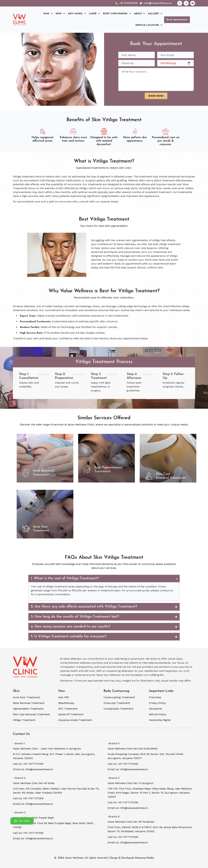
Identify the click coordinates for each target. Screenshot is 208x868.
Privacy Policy (157, 703)
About (140, 14)
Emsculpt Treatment (117, 703)
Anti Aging (77, 14)
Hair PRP (64, 697)
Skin (60, 14)
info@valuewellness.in (156, 3)
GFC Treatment (68, 709)
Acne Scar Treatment (26, 697)
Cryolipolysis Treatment (118, 709)
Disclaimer (156, 709)
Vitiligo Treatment (24, 720)
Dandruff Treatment (71, 714)
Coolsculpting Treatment (119, 697)
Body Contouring (117, 14)
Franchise (155, 697)
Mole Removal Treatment (29, 703)
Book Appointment (177, 20)
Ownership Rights (160, 720)
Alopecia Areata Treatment (75, 720)
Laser (95, 14)
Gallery (155, 14)
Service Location (149, 25)
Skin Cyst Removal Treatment (31, 714)
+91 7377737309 (126, 3)
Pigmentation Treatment (28, 709)
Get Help (22, 821)
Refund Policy (157, 714)
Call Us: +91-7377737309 (28, 764)
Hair (48, 14)
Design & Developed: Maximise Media (132, 858)
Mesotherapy (66, 703)
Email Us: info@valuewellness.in (33, 769)
